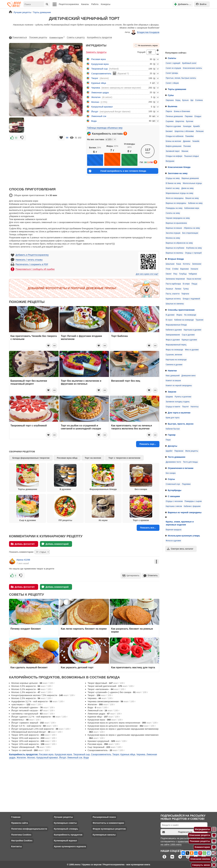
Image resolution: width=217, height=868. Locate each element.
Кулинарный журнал (65, 840)
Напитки (172, 371)
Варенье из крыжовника (176, 223)
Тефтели (185, 294)
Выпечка (173, 106)
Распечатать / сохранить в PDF (32, 264)
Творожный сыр (100, 69)
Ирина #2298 (23, 560)
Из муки (103, 508)
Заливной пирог (173, 151)
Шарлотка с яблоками (184, 131)
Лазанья (169, 289)
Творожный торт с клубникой (29, 425)
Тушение (199, 320)
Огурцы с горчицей (193, 253)
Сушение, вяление (174, 355)
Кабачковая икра (192, 208)
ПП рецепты (65, 508)
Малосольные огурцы (192, 183)
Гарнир (172, 435)
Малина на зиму (173, 238)
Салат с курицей (173, 63)
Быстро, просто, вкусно (181, 424)
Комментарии (57, 37)
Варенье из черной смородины (185, 512)
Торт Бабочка (120, 336)
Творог (95, 78)
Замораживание (173, 335)
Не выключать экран (146, 45)
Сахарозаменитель (101, 73)
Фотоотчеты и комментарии (108, 823)
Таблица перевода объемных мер (105, 128)
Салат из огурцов (173, 68)
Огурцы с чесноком (174, 501)
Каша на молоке (194, 279)
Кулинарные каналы (104, 834)
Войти (201, 4)
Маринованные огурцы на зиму (180, 193)
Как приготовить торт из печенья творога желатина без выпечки (132, 427)
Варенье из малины (175, 253)
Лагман (178, 289)
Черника (96, 88)
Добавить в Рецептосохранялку (32, 255)
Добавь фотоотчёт (23, 544)
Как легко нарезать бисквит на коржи (84, 628)
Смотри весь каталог (180, 549)
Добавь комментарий (55, 544)
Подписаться (177, 832)
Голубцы (183, 274)
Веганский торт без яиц (126, 381)
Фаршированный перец (176, 345)
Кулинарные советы (65, 823)
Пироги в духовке (173, 126)
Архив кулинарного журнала (70, 846)
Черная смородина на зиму (178, 218)
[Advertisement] (185, 29)
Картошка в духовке (192, 330)
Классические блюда (179, 167)
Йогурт (95, 111)
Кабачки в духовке (174, 330)
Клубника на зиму (194, 248)
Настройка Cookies (22, 840)
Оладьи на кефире (174, 156)
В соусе (169, 320)
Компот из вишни (173, 381)
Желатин (96, 97)
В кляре (186, 284)
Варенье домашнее (190, 178)
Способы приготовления (181, 310)
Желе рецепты (192, 451)
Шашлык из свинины (175, 304)
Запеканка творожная (175, 279)
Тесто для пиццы (190, 462)
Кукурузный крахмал (102, 107)
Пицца (194, 284)
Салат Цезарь (172, 73)
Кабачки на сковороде (184, 320)
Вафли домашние (174, 146)
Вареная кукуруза (174, 530)
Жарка (179, 315)
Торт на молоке (93, 458)
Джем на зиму (187, 188)
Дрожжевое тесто (173, 462)
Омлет (169, 274)
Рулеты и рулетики (183, 397)
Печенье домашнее (174, 116)
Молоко (95, 102)
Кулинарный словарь (66, 828)
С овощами (174, 496)
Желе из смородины (175, 198)
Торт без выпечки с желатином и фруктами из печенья (81, 382)
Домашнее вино (189, 376)
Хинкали (194, 269)
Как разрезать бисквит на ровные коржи (132, 630)
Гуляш (186, 289)
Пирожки (189, 116)
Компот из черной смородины (179, 386)
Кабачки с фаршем (192, 506)
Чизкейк (196, 141)
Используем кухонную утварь (184, 536)
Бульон (186, 100)
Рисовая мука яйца (67, 458)
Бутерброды (175, 490)
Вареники (184, 269)
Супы (171, 95)
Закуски (172, 392)
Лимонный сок (99, 116)
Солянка (199, 100)
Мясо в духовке (192, 350)
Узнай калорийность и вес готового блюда (117, 171)
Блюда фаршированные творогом (31, 458)
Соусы (171, 479)
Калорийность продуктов (99, 37)
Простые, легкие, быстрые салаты (181, 78)
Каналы (85, 4)
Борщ (178, 100)
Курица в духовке (189, 340)
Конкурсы (106, 4)
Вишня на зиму (192, 198)
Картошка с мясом (174, 506)
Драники (187, 141)
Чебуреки (193, 274)
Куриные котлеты (173, 299)
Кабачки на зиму (195, 203)
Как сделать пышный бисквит (29, 667)
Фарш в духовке (173, 340)
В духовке (170, 315)
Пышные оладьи (191, 156)
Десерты (173, 446)
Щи (192, 100)
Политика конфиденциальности (29, 828)
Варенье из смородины (176, 203)
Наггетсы (195, 407)
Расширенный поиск (104, 817)
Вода (94, 121)
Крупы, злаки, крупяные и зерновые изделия (180, 523)
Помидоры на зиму (174, 208)
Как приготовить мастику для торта (133, 667)
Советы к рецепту (76, 37)
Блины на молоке (173, 141)
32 (16, 138)
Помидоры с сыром (193, 501)
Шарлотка (180, 121)
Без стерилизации (190, 233)
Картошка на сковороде (176, 360)
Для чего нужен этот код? (147, 274)
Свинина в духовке (174, 365)
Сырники (170, 121)
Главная (16, 817)
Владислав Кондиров (145, 32)
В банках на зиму (173, 183)
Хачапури (187, 126)
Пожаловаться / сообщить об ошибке (35, 269)
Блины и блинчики (182, 111)
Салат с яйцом (172, 83)
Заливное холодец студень (178, 402)
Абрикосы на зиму (192, 228)
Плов (168, 269)
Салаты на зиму (173, 213)
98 (67, 138)
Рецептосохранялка (69, 4)
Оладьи (198, 116)
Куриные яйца (99, 83)
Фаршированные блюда (176, 325)
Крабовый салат (189, 63)
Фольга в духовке (173, 541)
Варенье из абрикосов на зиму (179, 243)
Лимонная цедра (100, 92)
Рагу (175, 274)
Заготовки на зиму (178, 173)
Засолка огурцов (173, 233)
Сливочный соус (173, 484)
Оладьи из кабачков (175, 136)
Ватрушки (170, 161)
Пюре (168, 440)
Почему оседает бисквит (26, 628)
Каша (179, 264)
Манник (185, 151)
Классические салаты (192, 68)
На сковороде (190, 315)
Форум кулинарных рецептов (109, 828)
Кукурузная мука (100, 64)
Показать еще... (148, 444)
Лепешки (200, 131)
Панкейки (189, 136)
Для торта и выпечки (179, 413)
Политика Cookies (21, 834)
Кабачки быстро (173, 429)
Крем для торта (173, 418)
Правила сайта (20, 823)
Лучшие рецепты (63, 817)
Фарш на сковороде (174, 350)
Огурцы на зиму (173, 178)
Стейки (175, 269)
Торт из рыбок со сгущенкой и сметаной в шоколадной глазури (81, 427)
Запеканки (197, 264)
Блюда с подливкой (191, 299)
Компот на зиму (173, 188)
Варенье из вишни (174, 228)
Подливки (186, 484)
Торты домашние (177, 89)
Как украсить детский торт (77, 667)
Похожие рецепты (38, 37)
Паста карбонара (173, 284)
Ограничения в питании (181, 468)
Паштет (185, 407)
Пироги (169, 111)
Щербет (169, 451)
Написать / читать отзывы (29, 260)
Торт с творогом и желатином (124, 458)
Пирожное (179, 451)
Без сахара (171, 473)
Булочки (189, 121)
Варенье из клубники (175, 248)
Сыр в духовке (188, 335)
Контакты (17, 846)
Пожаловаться (18, 38)
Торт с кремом (141, 508)
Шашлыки (170, 264)
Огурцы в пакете (173, 407)
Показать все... (148, 528)
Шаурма (169, 397)
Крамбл (197, 126)
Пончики (187, 146)
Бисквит (169, 131)
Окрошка (170, 100)
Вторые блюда (176, 259)
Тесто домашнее (177, 457)
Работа (95, 4)
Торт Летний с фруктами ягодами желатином (81, 337)
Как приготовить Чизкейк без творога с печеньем (34, 337)
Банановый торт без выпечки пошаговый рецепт (29, 382)
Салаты (172, 58)
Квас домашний (173, 376)
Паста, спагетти (173, 294)
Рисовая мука (99, 59)
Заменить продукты (96, 52)
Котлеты (187, 264)
